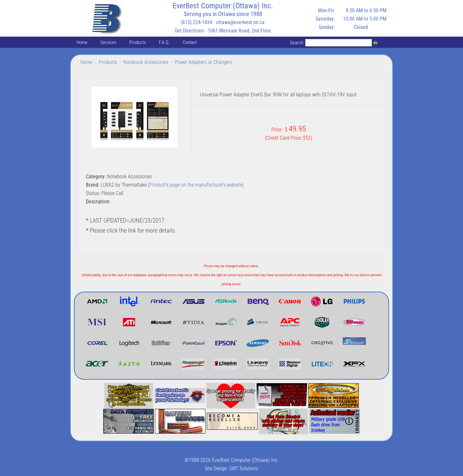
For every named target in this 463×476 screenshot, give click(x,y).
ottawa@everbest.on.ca (240, 22)
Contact (190, 42)
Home (82, 42)
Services (108, 42)
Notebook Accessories (146, 62)
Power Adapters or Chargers (203, 62)
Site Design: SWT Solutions (232, 468)
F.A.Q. (164, 42)
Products (138, 42)
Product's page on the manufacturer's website (196, 185)
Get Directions (189, 31)
